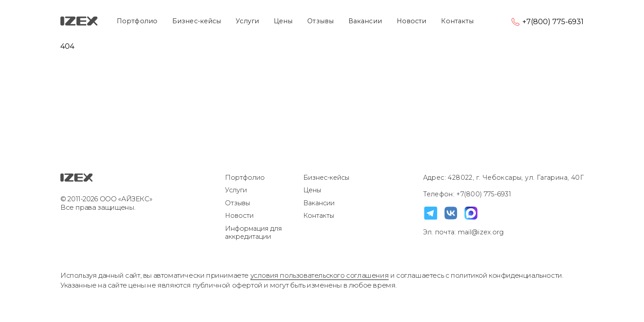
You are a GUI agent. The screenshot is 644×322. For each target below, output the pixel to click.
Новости (412, 21)
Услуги (247, 21)
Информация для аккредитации (253, 233)
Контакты (457, 21)
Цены (283, 21)
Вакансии (365, 21)
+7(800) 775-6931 (553, 22)
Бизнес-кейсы (197, 21)
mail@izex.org (480, 232)
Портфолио (137, 21)
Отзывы (320, 21)
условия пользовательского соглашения (320, 275)
